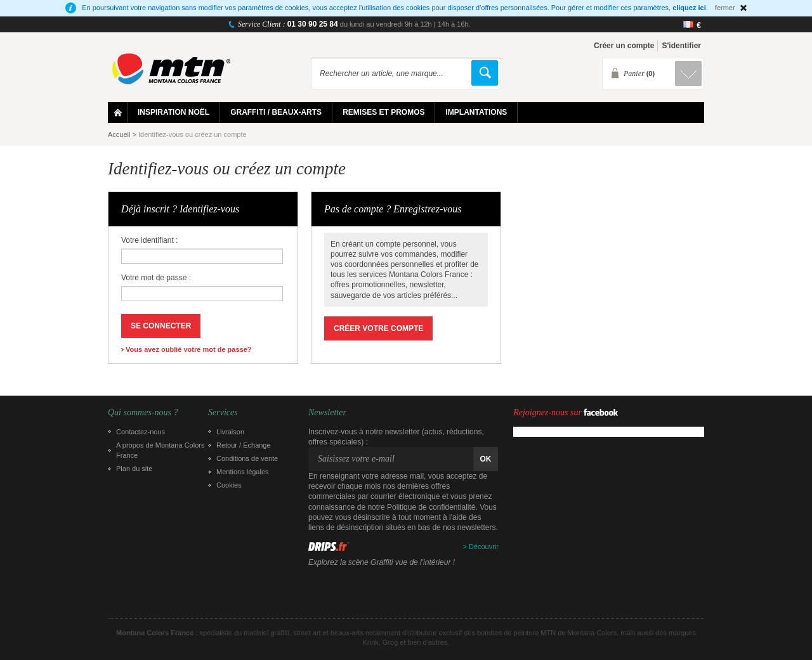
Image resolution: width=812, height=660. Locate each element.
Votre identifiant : (149, 240)
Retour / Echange (244, 445)
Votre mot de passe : (156, 278)
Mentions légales (243, 472)
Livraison (230, 432)
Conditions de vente (247, 458)
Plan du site (134, 469)
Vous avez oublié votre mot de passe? (188, 349)
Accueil (119, 134)
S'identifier (681, 46)
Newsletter (327, 413)
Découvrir (484, 547)
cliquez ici (689, 8)
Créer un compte (624, 46)
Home (118, 113)
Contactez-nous (141, 432)
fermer (725, 8)
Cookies (229, 485)
